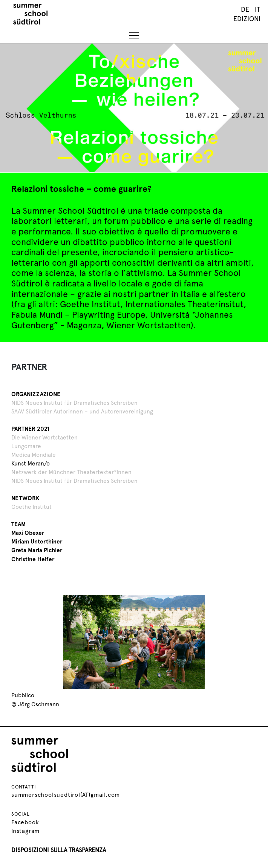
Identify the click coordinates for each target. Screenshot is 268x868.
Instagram (25, 830)
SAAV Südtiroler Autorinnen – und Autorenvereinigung (82, 411)
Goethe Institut (31, 506)
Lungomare (26, 445)
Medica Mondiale (34, 454)
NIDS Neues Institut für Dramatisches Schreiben (74, 402)
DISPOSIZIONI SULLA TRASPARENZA (59, 849)
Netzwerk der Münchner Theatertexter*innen (71, 471)
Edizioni (247, 19)
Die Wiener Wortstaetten (44, 437)
